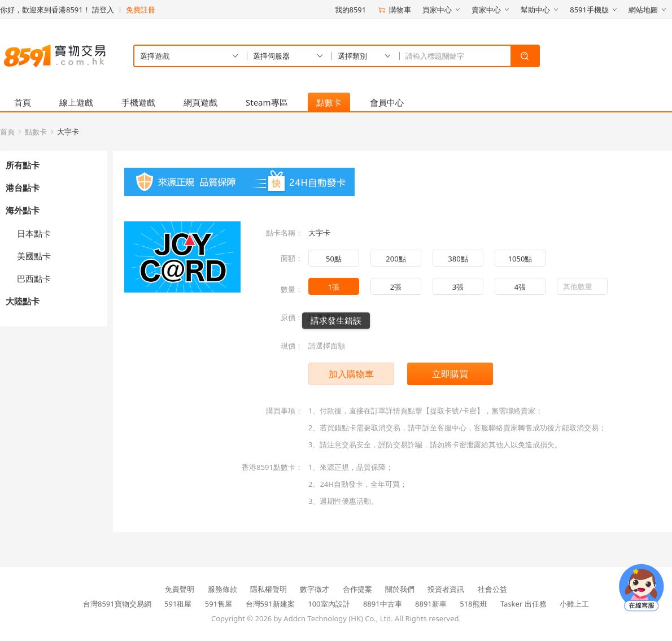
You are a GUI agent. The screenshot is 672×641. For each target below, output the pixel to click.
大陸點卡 (23, 301)
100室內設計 (329, 604)
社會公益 (492, 589)
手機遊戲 (138, 102)
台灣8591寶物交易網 (117, 604)
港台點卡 (23, 187)
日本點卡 (34, 233)
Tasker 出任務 (523, 604)
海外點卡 (23, 210)
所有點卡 (23, 165)
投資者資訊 (446, 589)
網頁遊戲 (200, 102)
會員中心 (387, 102)
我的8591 (351, 10)
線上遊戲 (76, 102)
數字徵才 (315, 589)
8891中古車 (383, 604)
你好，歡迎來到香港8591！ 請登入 (57, 10)
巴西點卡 (34, 278)
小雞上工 (574, 604)
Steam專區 (267, 102)
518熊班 (473, 604)
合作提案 (357, 589)
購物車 (394, 10)
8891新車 (431, 604)
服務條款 (222, 589)
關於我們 (400, 589)
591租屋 (178, 604)
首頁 (23, 102)
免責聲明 (180, 589)
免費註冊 (141, 10)
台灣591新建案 (270, 604)
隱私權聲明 (269, 589)
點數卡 (329, 102)
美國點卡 (34, 256)
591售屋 (219, 604)
